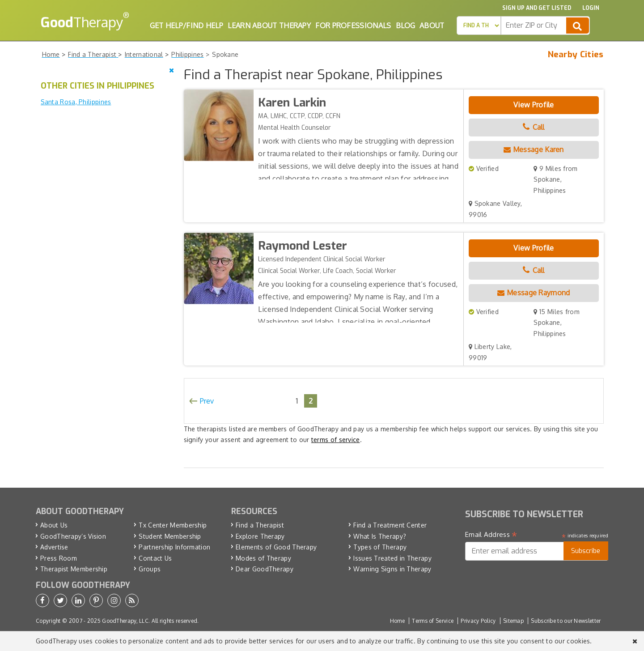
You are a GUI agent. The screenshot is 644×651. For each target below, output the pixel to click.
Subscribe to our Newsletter (566, 621)
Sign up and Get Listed (537, 8)
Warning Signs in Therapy (392, 569)
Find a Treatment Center (390, 525)
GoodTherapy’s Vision (73, 536)
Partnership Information (174, 547)
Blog (405, 26)
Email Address (491, 535)
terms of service (336, 440)
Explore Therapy (260, 536)
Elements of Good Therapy (276, 547)
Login (591, 8)
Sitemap (513, 621)
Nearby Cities (576, 55)
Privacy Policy (478, 621)
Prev (207, 401)
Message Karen (534, 149)
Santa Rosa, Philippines (76, 102)
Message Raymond (534, 293)
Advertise (54, 547)
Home (397, 621)
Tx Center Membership (173, 525)
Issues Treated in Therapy (392, 558)
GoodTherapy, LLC (125, 621)
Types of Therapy (380, 547)
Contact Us (155, 558)
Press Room (59, 558)
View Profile (534, 105)
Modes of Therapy (263, 558)
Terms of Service (433, 621)
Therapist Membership (74, 569)
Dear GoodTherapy (265, 569)
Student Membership (170, 536)
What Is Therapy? (380, 536)
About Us (54, 525)
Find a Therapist (260, 525)
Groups (150, 569)
